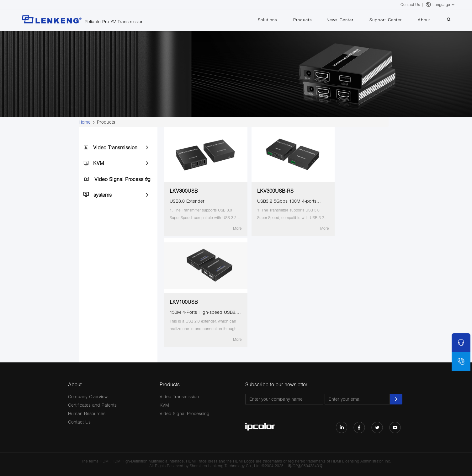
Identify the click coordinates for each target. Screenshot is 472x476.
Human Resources (87, 413)
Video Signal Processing (122, 179)
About (429, 20)
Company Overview (88, 396)
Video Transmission (115, 147)
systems (103, 195)
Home (85, 122)
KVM (98, 163)
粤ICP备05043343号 (305, 466)
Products (317, 20)
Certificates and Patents (92, 405)
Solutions (285, 20)
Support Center (393, 20)
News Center (351, 20)
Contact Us (410, 5)
